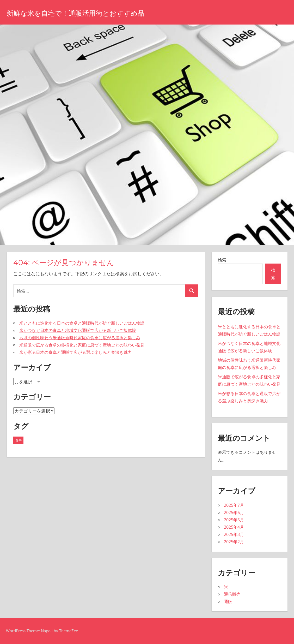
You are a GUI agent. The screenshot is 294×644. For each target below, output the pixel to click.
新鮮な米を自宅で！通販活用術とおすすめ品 (91, 13)
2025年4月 (234, 527)
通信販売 (232, 594)
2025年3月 (234, 534)
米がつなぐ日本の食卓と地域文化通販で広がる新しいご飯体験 (78, 330)
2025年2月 (234, 542)
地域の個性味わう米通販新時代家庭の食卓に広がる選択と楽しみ (80, 338)
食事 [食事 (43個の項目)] (19, 440)
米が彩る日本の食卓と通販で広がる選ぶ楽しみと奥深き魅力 (76, 352)
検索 (222, 260)
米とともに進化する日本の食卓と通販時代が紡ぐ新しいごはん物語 (82, 323)
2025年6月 (234, 512)
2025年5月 (234, 520)
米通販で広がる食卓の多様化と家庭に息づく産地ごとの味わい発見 (82, 345)
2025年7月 (234, 505)
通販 (228, 601)
